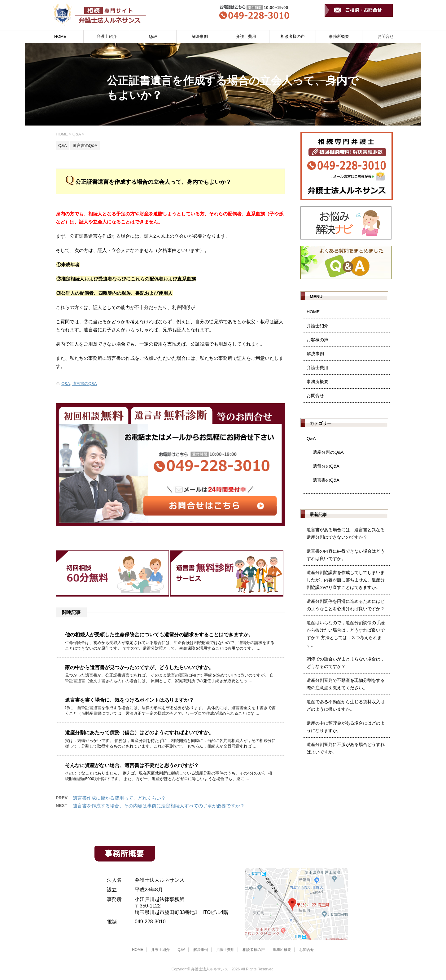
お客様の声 (317, 340)
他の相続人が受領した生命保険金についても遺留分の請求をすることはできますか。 (159, 635)
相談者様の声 (293, 36)
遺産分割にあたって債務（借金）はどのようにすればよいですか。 (139, 733)
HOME (60, 36)
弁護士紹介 (107, 36)
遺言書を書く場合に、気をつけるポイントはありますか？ (129, 700)
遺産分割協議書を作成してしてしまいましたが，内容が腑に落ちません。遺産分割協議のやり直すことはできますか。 (346, 580)
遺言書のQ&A (84, 384)
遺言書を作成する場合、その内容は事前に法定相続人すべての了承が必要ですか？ (159, 806)
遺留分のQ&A (326, 466)
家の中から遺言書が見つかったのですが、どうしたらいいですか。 (139, 667)
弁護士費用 (246, 36)
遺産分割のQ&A (328, 452)
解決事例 (200, 36)
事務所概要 (339, 36)
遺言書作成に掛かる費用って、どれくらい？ (119, 798)
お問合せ (386, 36)
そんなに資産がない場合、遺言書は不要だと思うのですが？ (132, 765)
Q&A (153, 36)
